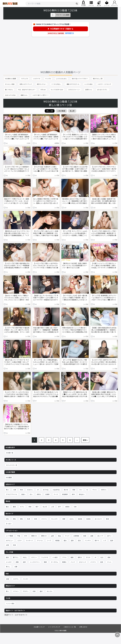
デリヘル (40, 540)
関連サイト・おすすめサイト (16, 615)
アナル (64, 557)
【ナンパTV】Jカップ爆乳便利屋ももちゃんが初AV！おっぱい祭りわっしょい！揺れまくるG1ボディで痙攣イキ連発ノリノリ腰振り (46, 362)
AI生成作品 (56, 490)
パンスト (26, 579)
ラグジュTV (24, 79)
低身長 (80, 519)
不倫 (19, 536)
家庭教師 (65, 494)
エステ (20, 540)
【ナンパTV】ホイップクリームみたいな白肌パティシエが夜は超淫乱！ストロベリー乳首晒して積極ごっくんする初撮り (75, 233)
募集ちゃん (24, 95)
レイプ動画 (9, 536)
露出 (65, 540)
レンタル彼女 (88, 84)
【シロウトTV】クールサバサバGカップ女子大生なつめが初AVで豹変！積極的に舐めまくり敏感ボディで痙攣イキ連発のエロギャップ (17, 394)
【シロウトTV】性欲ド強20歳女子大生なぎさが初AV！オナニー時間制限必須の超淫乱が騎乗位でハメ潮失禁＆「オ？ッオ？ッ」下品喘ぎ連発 (17, 266)
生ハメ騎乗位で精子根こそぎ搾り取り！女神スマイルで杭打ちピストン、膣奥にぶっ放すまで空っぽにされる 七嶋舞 (46, 201)
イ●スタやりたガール (73, 84)
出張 (7, 545)
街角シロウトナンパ (26, 84)
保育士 (39, 494)
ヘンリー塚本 (10, 603)
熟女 (21, 490)
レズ (105, 540)
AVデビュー (10, 540)
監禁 (112, 540)
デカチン (26, 591)
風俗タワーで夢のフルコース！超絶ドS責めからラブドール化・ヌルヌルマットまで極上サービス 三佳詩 (17, 201)
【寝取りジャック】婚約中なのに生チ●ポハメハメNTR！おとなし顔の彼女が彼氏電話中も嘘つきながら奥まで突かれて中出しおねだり (75, 394)
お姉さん (104, 490)
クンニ (109, 562)
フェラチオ (45, 557)
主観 (16, 567)
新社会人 (82, 494)
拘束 (14, 545)
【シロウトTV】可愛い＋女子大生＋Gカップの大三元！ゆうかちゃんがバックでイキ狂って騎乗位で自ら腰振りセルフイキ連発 (46, 266)
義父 (7, 507)
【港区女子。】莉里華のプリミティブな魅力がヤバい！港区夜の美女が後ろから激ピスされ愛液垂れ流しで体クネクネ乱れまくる (17, 427)
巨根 (34, 591)
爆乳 (21, 519)
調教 (17, 562)
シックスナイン (35, 562)
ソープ (49, 540)
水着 (7, 579)
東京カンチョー (42, 84)
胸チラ (97, 540)
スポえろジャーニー (74, 90)
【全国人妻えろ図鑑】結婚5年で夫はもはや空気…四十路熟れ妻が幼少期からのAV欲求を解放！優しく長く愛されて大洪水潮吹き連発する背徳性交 (104, 201)
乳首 (29, 519)
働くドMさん (9, 90)
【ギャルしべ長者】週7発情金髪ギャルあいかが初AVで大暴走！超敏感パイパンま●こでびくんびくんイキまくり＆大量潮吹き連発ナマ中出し (17, 137)
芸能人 (23, 494)
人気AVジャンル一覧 (70, 627)
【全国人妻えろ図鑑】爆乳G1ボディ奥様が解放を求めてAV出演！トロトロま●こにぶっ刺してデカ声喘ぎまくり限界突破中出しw (104, 394)
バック (73, 562)
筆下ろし (16, 557)
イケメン (16, 591)
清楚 (74, 490)
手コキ (88, 557)
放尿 (24, 562)
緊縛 (45, 562)
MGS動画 (9, 477)
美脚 (64, 519)
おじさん (50, 591)
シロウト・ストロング (104, 84)
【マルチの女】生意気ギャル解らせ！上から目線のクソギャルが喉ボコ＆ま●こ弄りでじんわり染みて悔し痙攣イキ (46, 169)
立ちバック (83, 562)
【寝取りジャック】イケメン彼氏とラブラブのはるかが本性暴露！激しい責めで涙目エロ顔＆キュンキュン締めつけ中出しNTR (104, 137)
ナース (56, 494)
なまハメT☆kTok (10, 95)
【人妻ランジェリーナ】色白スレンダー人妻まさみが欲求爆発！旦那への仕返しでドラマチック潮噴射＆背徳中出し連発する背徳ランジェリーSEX (104, 266)
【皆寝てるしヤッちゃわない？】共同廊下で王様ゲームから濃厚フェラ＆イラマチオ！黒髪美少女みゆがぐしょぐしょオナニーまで (46, 298)
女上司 (45, 507)
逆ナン (109, 536)
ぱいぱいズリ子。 (103, 90)
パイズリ (93, 562)
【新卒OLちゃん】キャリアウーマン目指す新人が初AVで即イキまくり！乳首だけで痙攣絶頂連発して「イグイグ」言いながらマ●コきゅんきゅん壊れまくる (17, 233)
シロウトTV (37, 79)
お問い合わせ (83, 627)
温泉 (72, 540)
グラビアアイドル (11, 494)
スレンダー (55, 519)
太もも (72, 519)
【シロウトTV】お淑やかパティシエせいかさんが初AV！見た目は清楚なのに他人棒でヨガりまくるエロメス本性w (104, 362)
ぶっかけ (9, 562)
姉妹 (30, 507)
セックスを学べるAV (57, 90)
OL (87, 490)
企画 (52, 536)
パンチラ (88, 540)
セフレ (22, 507)
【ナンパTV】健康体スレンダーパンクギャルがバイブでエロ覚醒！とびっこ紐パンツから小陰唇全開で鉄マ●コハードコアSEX (75, 137)
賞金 (59, 536)
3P (95, 557)
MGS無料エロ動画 (10, 79)
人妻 (14, 490)
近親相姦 (76, 536)
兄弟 (75, 507)
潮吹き (80, 557)
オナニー (34, 557)
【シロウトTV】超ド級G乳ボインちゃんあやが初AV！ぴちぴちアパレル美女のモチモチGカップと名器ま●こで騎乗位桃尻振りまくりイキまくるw (46, 394)
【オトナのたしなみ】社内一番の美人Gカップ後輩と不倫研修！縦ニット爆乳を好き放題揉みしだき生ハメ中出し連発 (75, 298)
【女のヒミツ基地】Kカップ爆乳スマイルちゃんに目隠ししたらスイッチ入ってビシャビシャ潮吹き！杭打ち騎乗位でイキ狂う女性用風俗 (17, 298)
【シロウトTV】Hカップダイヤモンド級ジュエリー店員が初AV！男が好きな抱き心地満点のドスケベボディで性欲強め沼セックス (104, 169)
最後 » (85, 440)
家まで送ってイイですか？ (80, 79)
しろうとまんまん (61, 79)
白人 (31, 494)
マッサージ (29, 540)
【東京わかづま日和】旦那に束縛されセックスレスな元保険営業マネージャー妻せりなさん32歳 (75, 266)
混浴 (79, 540)
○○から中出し (56, 84)
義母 (14, 507)
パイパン (44, 519)
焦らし (8, 567)
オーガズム (54, 562)
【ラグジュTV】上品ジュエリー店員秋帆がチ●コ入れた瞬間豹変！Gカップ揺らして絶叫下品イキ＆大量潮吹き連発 (46, 233)
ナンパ (67, 536)
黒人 (7, 591)
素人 (7, 490)
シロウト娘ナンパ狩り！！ (41, 95)
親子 (37, 507)
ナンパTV (48, 79)
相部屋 (57, 540)
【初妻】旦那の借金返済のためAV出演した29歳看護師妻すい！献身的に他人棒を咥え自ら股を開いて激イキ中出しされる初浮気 (104, 330)
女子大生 (46, 490)
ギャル (95, 490)
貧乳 (14, 519)
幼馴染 (67, 507)
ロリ (81, 490)
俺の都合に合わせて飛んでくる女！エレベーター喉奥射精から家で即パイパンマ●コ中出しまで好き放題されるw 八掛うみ (75, 201)
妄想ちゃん (89, 90)
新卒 (73, 494)
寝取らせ (44, 536)
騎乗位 (64, 562)
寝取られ (34, 536)
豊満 (107, 519)
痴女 (7, 557)
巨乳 (7, 519)
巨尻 (36, 519)
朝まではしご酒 (98, 79)
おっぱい (9, 524)
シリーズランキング (54, 627)
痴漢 (85, 536)
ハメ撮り (55, 557)
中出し (25, 557)
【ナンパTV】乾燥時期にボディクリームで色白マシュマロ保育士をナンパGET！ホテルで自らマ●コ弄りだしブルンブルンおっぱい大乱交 (104, 298)
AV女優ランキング (39, 627)
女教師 (47, 494)
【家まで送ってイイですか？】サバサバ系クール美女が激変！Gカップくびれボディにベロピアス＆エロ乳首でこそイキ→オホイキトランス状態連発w (17, 362)
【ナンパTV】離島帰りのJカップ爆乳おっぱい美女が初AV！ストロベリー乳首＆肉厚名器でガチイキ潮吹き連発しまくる (75, 362)
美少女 (66, 490)
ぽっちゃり (98, 519)
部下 (60, 507)
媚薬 (72, 557)
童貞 (41, 591)
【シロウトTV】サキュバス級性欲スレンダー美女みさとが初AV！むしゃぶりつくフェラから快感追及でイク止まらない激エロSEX (17, 169)
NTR (26, 536)
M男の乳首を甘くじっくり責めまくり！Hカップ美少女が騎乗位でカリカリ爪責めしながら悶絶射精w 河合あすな (75, 330)
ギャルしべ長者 (10, 84)
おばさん (30, 490)
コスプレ (16, 579)
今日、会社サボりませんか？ (27, 90)
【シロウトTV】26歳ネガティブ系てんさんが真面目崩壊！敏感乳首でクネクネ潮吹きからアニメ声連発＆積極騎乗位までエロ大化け (104, 233)
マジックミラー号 (12, 465)
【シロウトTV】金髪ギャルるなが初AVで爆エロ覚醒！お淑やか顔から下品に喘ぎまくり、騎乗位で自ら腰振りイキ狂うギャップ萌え (75, 169)
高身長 (88, 519)
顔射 (109, 557)
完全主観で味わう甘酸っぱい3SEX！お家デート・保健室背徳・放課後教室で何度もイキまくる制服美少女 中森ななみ (46, 330)
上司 (53, 507)
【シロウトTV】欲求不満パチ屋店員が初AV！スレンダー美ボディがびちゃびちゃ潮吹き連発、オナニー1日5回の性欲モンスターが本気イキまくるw (17, 330)
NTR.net (43, 90)
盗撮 (92, 536)
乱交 (102, 557)
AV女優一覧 (10, 453)
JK (38, 490)
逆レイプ (100, 536)
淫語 (102, 562)
